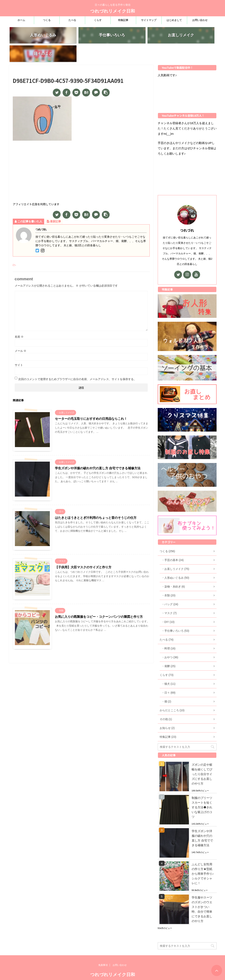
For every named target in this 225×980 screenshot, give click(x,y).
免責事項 (103, 955)
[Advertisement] (81, 157)
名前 (19, 322)
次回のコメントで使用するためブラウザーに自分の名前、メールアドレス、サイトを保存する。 (77, 364)
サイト (19, 350)
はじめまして (174, 20)
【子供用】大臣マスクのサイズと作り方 (83, 552)
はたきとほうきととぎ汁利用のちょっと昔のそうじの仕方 (96, 503)
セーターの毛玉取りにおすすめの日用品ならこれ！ (91, 404)
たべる (72, 20)
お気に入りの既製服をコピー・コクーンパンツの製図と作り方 (99, 602)
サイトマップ (149, 20)
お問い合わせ (200, 20)
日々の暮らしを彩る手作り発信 (113, 972)
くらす (98, 20)
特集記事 (123, 20)
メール (21, 336)
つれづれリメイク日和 (113, 11)
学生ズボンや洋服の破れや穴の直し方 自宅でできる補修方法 (98, 453)
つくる (47, 20)
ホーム (21, 20)
